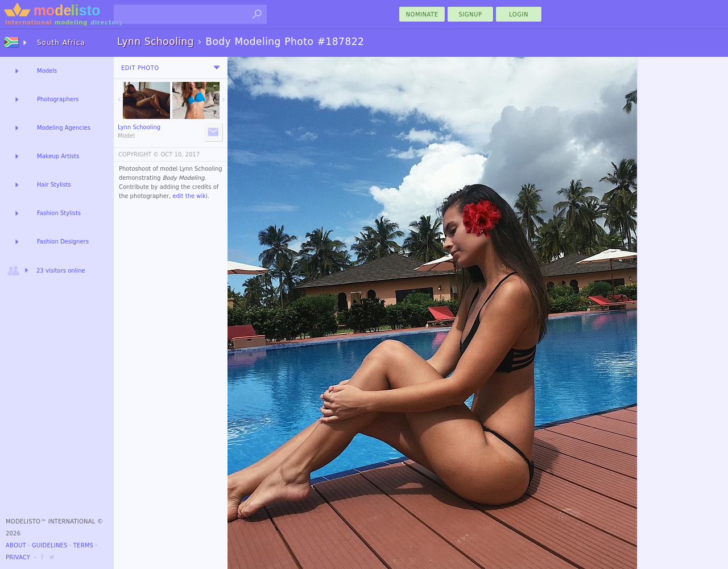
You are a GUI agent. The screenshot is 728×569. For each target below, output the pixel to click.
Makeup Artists (58, 156)
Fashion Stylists (59, 213)
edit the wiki (190, 196)
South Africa (61, 43)
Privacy (18, 557)
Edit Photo (140, 68)
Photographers (58, 99)
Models (47, 71)
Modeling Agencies (64, 128)
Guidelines (50, 545)
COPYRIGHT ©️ (138, 154)
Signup (471, 15)
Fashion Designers (63, 242)
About (16, 545)
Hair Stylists (54, 185)
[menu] (217, 68)
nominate (422, 15)
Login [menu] (519, 15)
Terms (83, 545)
